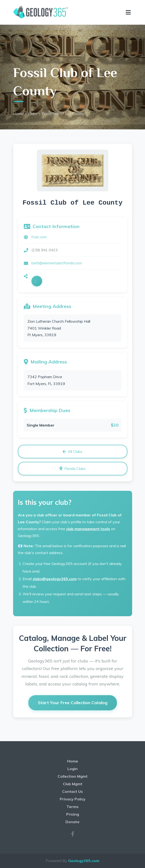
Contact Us (72, 791)
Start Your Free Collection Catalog (73, 703)
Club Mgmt (73, 784)
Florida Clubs (73, 468)
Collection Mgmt (73, 776)
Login (72, 769)
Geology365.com (84, 861)
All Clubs (72, 451)
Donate (72, 822)
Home (18, 114)
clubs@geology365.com (55, 579)
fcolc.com (39, 237)
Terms (72, 807)
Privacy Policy (73, 799)
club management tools (88, 529)
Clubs (33, 114)
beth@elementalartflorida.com (57, 263)
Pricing (73, 814)
